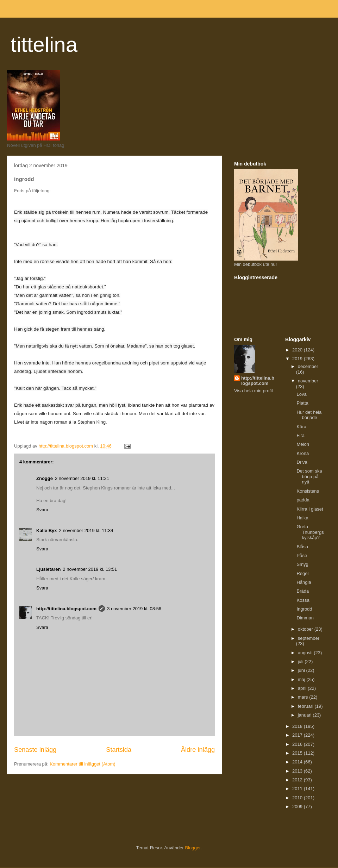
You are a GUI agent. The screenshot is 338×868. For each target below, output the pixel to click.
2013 (298, 771)
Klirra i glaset (310, 509)
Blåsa (302, 547)
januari (305, 715)
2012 (298, 780)
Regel (302, 573)
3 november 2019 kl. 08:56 (134, 609)
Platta (302, 403)
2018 (298, 726)
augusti (306, 653)
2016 (298, 744)
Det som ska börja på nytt (309, 476)
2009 (298, 807)
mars (304, 697)
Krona (303, 453)
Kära (301, 427)
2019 (298, 359)
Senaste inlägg (35, 750)
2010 (298, 798)
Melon (303, 444)
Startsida (119, 750)
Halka (302, 518)
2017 (298, 735)
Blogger (193, 848)
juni (302, 670)
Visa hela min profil (254, 391)
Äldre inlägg (198, 750)
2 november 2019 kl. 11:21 (82, 478)
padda (303, 500)
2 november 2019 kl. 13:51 (90, 569)
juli (301, 661)
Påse (302, 555)
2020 (298, 350)
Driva (302, 462)
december (308, 366)
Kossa (303, 600)
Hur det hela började (309, 415)
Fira (300, 435)
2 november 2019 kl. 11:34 (86, 530)
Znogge (45, 478)
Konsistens (308, 491)
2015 (298, 753)
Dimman (305, 618)
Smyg (302, 564)
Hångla (304, 582)
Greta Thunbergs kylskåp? (310, 532)
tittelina (44, 45)
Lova (301, 394)
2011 (298, 789)
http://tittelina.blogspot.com (66, 609)
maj (302, 679)
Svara (42, 510)
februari (306, 706)
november (308, 381)
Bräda (303, 591)
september (309, 638)
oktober (306, 629)
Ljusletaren (48, 569)
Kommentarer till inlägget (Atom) (82, 764)
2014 (298, 762)
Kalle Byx (47, 530)
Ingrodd (304, 609)
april (303, 688)
